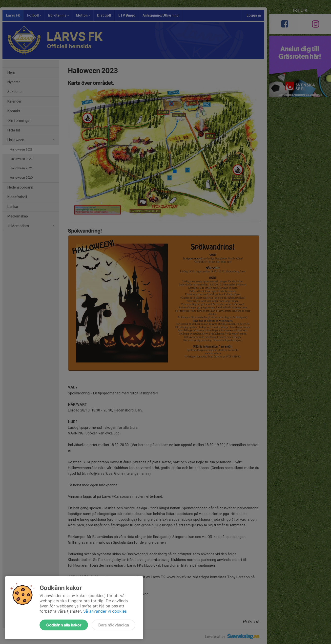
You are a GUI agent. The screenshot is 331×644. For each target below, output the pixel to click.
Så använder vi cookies (105, 611)
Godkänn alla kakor (64, 625)
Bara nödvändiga (114, 625)
